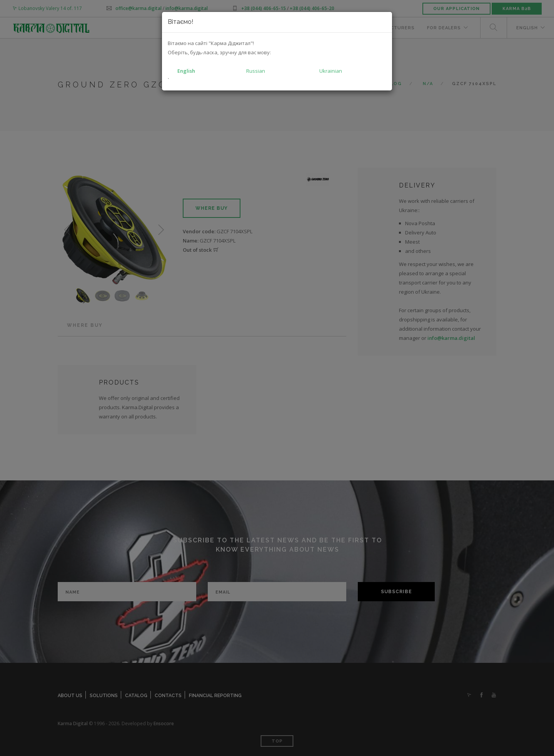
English (186, 71)
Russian (256, 71)
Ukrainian (331, 71)
